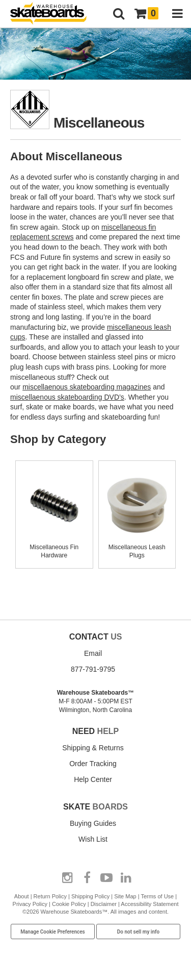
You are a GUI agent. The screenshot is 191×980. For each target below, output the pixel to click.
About (22, 896)
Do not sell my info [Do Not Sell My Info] (139, 932)
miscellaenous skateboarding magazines (87, 387)
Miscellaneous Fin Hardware (54, 547)
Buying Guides (93, 823)
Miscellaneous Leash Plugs (137, 547)
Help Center (93, 779)
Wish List (93, 839)
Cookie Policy (69, 904)
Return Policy (50, 896)
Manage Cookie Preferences (53, 932)
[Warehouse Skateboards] (53, 14)
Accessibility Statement (149, 904)
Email (93, 653)
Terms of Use (157, 896)
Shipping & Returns (93, 748)
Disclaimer (104, 904)
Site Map (125, 896)
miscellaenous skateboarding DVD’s (67, 397)
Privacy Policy (30, 904)
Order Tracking (93, 764)
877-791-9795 (93, 669)
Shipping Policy (90, 896)
